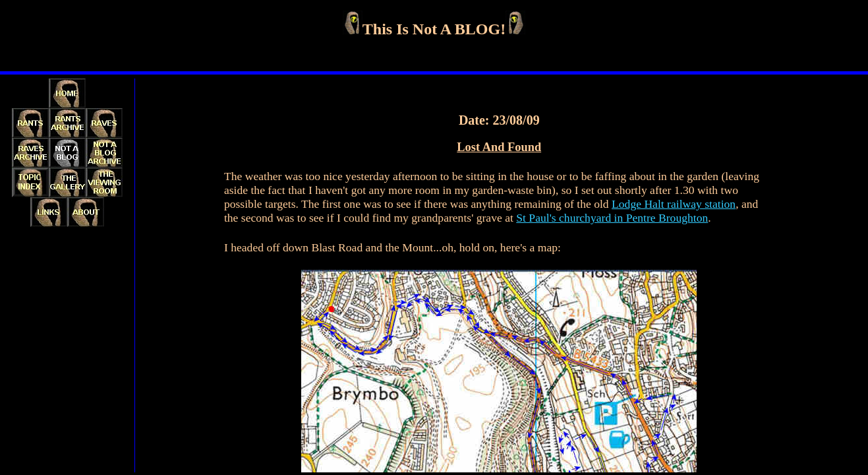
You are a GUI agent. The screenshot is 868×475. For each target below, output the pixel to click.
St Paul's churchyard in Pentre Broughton (612, 218)
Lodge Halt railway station (674, 204)
